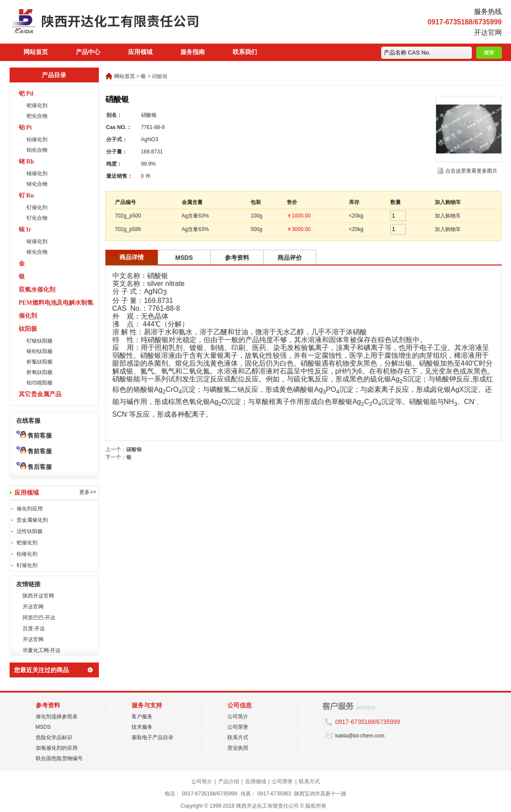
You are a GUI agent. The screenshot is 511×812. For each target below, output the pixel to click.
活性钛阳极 (30, 531)
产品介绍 (229, 781)
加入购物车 (448, 216)
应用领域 (140, 52)
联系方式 (238, 737)
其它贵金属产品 (40, 394)
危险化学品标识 (54, 737)
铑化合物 (37, 184)
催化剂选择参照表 (57, 717)
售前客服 (34, 435)
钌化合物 (37, 218)
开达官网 (488, 32)
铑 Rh (26, 161)
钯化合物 (37, 116)
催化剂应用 (30, 509)
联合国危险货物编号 (59, 758)
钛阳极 (28, 329)
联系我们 (245, 52)
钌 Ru (26, 195)
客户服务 (142, 717)
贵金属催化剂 (32, 520)
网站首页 (36, 52)
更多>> (88, 492)
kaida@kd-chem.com (360, 736)
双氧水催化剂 (37, 290)
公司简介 (238, 717)
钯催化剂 (37, 105)
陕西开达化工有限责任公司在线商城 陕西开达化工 (123, 24)
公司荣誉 (238, 727)
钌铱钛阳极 (40, 341)
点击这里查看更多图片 (471, 171)
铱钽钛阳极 (40, 351)
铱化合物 (37, 252)
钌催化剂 (37, 207)
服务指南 (193, 52)
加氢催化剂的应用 (57, 748)
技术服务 (142, 727)
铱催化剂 (37, 241)
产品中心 (88, 52)
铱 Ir (25, 229)
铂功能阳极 (40, 383)
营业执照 (238, 748)
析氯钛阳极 (40, 362)
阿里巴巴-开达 (39, 618)
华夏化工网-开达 (42, 650)
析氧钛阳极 (40, 372)
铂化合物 (37, 150)
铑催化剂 (37, 173)
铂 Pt (25, 127)
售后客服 (34, 467)
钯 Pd (26, 93)
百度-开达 (34, 629)
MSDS (43, 727)
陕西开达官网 (38, 596)
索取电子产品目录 (152, 737)
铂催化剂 (37, 139)
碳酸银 (134, 449)
